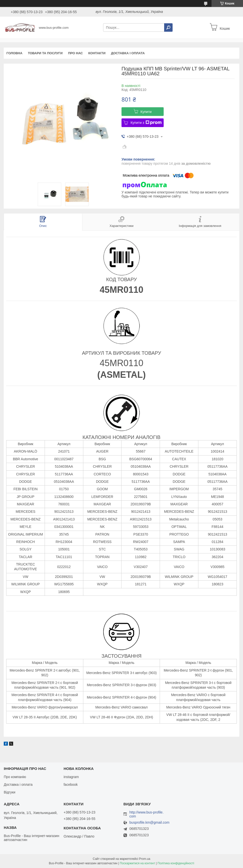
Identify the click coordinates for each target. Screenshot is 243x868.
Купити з (146, 123)
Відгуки (10, 792)
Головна (14, 53)
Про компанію (15, 777)
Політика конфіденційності (176, 863)
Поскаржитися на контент (137, 863)
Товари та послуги (45, 53)
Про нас (75, 53)
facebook (71, 785)
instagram (71, 777)
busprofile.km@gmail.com (149, 823)
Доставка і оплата (128, 53)
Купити (146, 112)
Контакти (97, 53)
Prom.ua (145, 859)
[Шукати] (168, 27)
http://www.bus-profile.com (147, 814)
